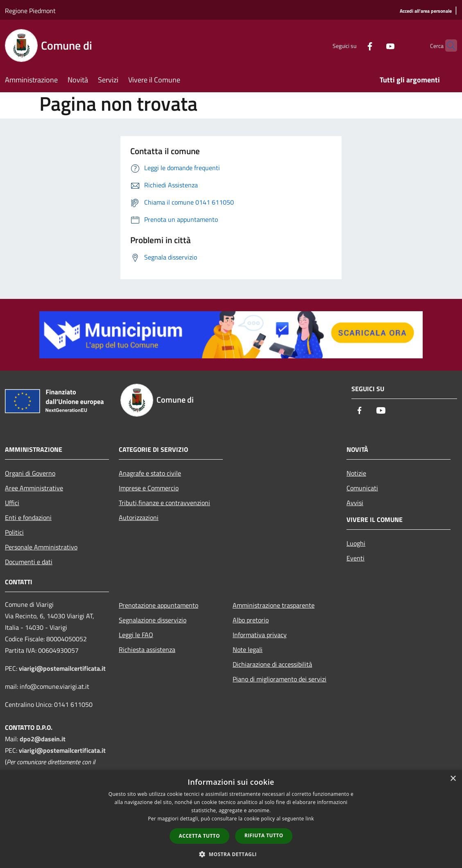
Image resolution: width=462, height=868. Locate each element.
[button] (231, 854)
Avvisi (355, 503)
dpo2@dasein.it (43, 739)
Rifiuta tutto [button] (264, 835)
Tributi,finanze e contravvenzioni (164, 503)
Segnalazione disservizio (153, 620)
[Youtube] (374, 45)
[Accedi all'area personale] (426, 11)
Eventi (356, 558)
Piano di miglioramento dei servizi (280, 679)
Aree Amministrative (34, 488)
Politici (14, 532)
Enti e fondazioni (28, 517)
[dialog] (231, 819)
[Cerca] (447, 46)
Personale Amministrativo (41, 547)
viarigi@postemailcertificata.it (62, 668)
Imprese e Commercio (149, 488)
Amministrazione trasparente (274, 605)
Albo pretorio (251, 620)
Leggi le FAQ (136, 635)
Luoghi (356, 543)
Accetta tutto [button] (199, 836)
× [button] (453, 779)
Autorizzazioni (139, 517)
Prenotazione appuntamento (159, 605)
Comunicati (362, 488)
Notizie (356, 473)
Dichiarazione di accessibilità (272, 664)
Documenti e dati (29, 562)
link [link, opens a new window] (310, 819)
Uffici (12, 503)
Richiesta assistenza (147, 649)
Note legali (248, 649)
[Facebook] (354, 45)
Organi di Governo (30, 473)
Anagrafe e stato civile (150, 473)
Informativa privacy (260, 635)
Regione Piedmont (30, 11)
